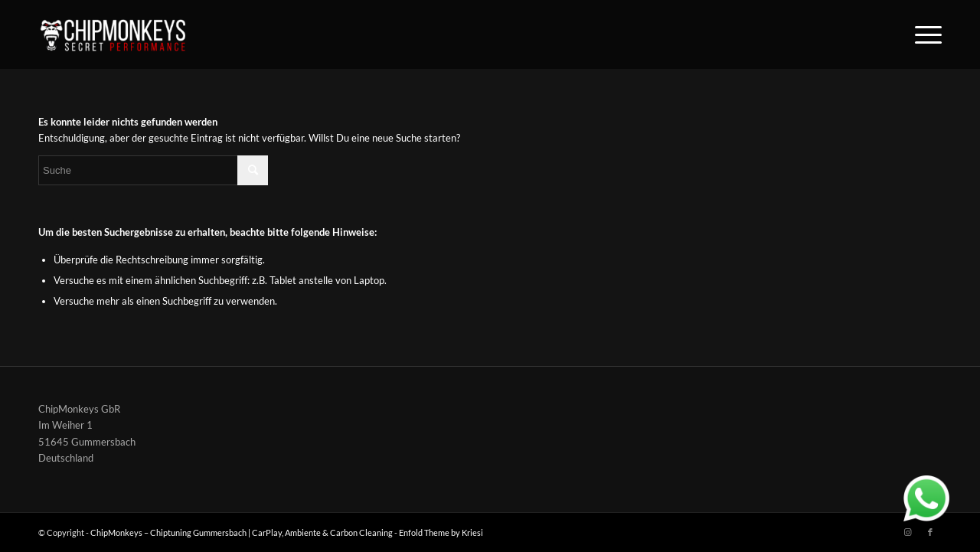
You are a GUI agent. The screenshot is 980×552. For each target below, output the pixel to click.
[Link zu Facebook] (930, 532)
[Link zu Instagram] (907, 532)
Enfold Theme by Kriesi (441, 532)
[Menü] (923, 34)
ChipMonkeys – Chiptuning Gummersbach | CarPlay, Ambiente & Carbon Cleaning (242, 532)
